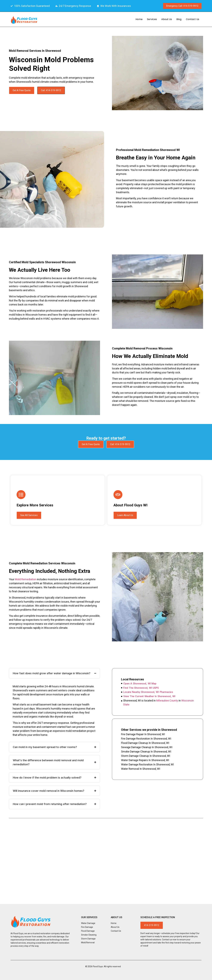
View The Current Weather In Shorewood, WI (149, 696)
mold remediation (26, 579)
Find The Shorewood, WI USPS (141, 688)
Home (139, 19)
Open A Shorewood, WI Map (140, 683)
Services (152, 19)
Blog (179, 19)
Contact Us (193, 19)
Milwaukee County (167, 700)
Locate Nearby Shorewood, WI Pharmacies (148, 692)
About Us (167, 19)
